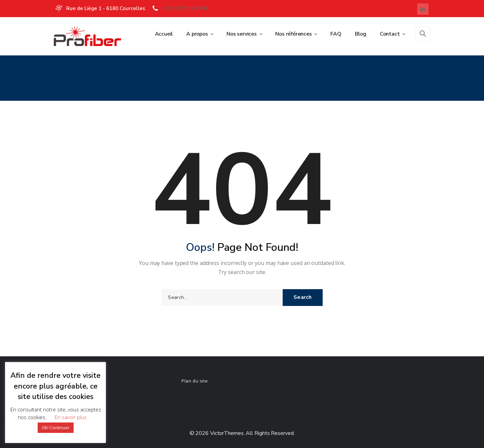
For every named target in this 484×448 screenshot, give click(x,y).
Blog (361, 34)
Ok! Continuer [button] (56, 428)
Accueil (164, 34)
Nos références (294, 34)
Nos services (242, 34)
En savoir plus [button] (71, 417)
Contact (390, 34)
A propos (198, 34)
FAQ (336, 34)
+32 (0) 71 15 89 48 (185, 8)
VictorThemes (226, 433)
